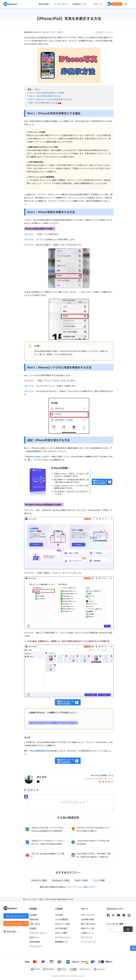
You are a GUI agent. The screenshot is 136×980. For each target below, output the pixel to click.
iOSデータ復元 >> (57, 32)
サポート (97, 4)
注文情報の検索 (87, 919)
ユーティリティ (60, 4)
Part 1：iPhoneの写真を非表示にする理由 (47, 93)
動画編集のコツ (62, 942)
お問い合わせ (35, 924)
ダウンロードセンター (15, 916)
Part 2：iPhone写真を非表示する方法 (45, 96)
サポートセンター (88, 915)
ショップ (117, 4)
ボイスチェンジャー (63, 937)
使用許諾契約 (35, 942)
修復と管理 (43, 4)
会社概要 (33, 915)
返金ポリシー (35, 937)
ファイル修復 (99, 880)
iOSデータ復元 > (39, 899)
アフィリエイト (36, 946)
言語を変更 (11, 932)
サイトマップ (86, 937)
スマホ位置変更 (62, 919)
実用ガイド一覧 (87, 928)
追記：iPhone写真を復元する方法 (45, 103)
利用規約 (33, 928)
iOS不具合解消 (61, 928)
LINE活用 (59, 915)
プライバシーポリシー (38, 933)
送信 (128, 929)
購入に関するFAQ (88, 924)
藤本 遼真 (42, 777)
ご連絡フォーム (87, 933)
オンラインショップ (14, 924)
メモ (78, 474)
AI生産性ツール (79, 4)
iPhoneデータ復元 (63, 924)
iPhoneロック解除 (39, 880)
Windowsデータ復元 (61, 880)
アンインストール (88, 942)
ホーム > (29, 899)
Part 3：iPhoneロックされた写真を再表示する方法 (50, 99)
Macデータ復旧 (81, 880)
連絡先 (71, 474)
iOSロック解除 (61, 933)
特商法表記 (34, 919)
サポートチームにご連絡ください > (82, 887)
